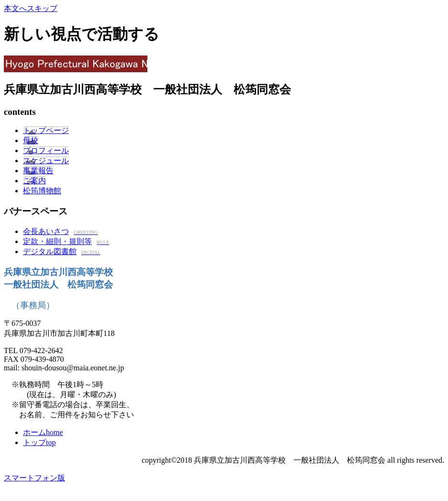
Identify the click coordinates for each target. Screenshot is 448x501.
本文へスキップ (31, 8)
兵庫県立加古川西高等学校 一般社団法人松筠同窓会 (224, 64)
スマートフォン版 (34, 478)
